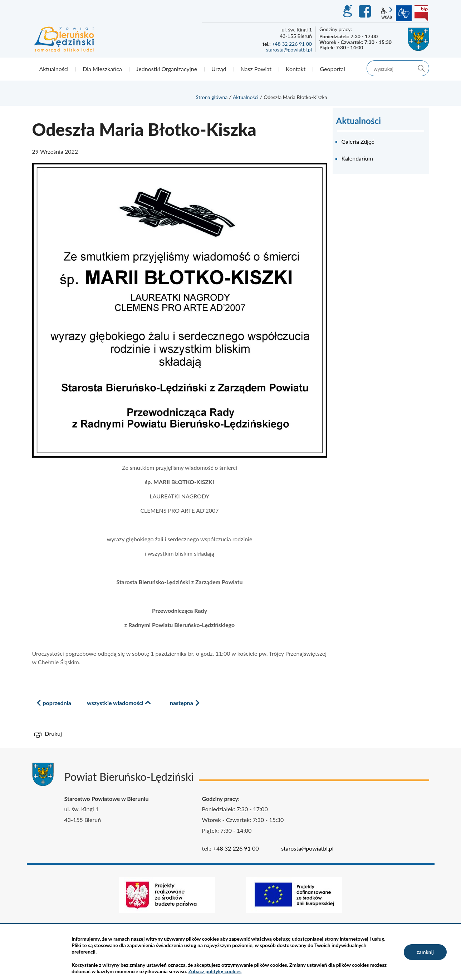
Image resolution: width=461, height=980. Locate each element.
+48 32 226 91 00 (292, 44)
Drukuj (54, 733)
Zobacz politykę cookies (215, 971)
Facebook (366, 11)
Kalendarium (357, 158)
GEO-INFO (347, 11)
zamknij (425, 952)
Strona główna (212, 97)
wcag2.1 (387, 13)
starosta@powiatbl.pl (289, 50)
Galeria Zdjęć (358, 141)
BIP (421, 13)
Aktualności (246, 97)
